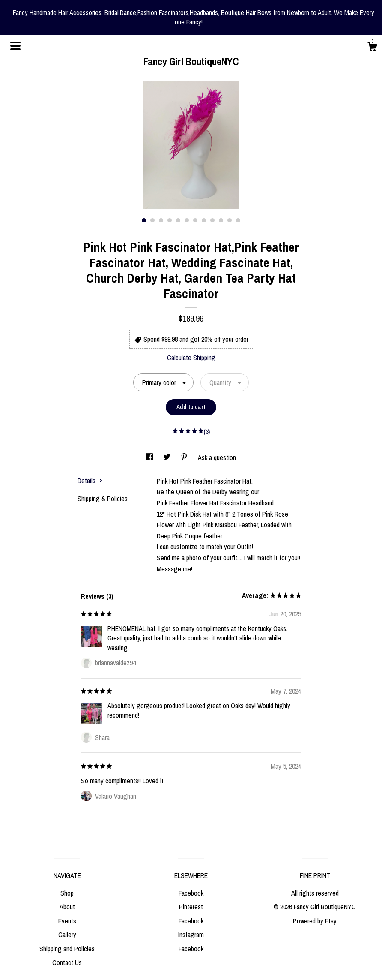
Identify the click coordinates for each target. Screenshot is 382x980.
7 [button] (195, 220)
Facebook (191, 893)
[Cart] (372, 48)
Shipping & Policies (103, 499)
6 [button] (187, 220)
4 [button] (170, 220)
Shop (67, 893)
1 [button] (144, 220)
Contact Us (67, 962)
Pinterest (191, 907)
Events (67, 921)
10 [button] (221, 220)
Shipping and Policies (67, 949)
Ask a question (217, 457)
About (67, 907)
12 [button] (238, 220)
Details (90, 481)
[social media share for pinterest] (185, 457)
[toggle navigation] (15, 46)
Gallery (67, 935)
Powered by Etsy (315, 921)
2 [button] (152, 220)
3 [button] (161, 220)
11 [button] (230, 220)
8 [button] (204, 220)
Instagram (191, 935)
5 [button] (178, 220)
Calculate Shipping (191, 358)
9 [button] (212, 220)
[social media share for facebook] (150, 457)
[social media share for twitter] (168, 457)
